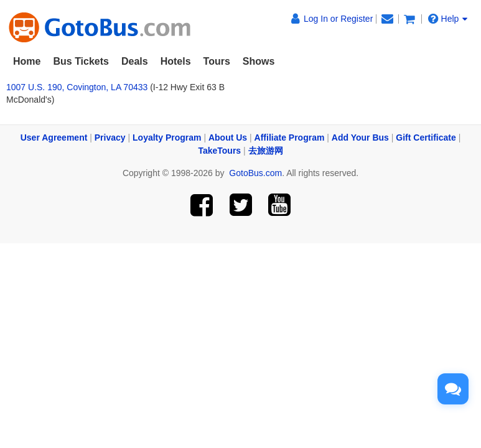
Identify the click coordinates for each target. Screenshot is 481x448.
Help (448, 18)
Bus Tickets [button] (81, 61)
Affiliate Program (290, 138)
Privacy (110, 138)
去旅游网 (266, 151)
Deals (135, 61)
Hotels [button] (176, 61)
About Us (228, 138)
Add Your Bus (360, 138)
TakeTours (219, 151)
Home (27, 61)
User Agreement (54, 138)
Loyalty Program (167, 138)
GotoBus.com (255, 173)
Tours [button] (217, 61)
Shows (259, 61)
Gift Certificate (426, 138)
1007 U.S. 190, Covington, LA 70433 (77, 87)
